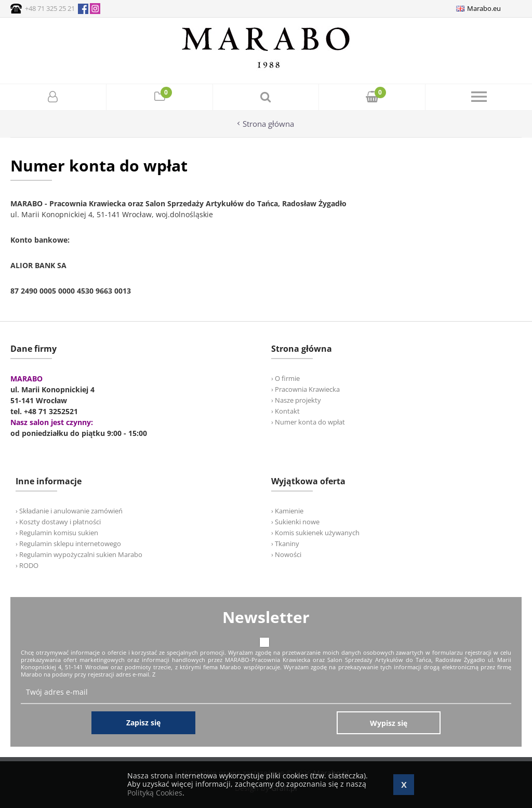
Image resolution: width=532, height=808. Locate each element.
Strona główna (268, 124)
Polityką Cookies (155, 793)
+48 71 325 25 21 (50, 8)
